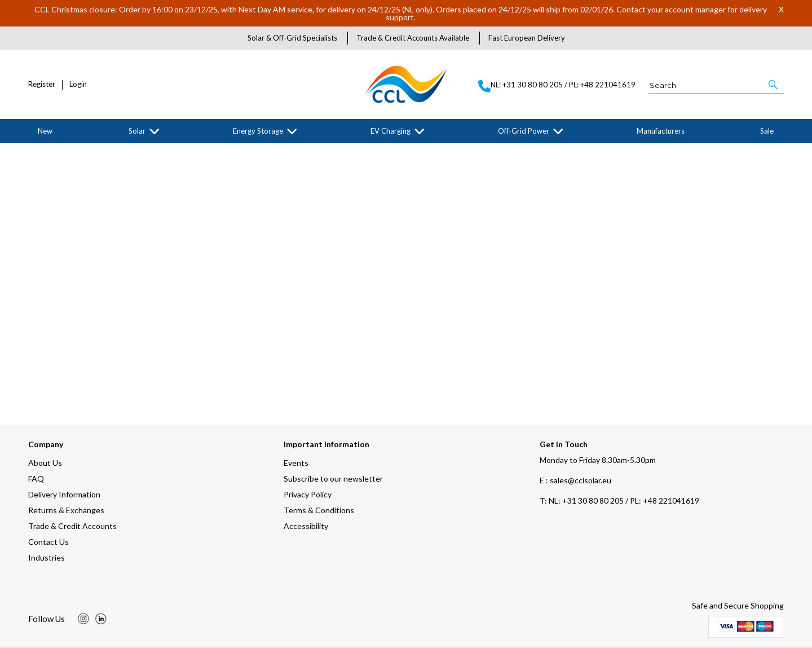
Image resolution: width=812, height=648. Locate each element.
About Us (45, 463)
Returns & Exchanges (66, 510)
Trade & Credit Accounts (72, 526)
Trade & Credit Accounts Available (413, 38)
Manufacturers (661, 131)
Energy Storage (258, 131)
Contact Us (48, 542)
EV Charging (390, 131)
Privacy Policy (308, 494)
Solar (137, 131)
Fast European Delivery (527, 38)
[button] (774, 85)
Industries (47, 557)
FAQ (36, 479)
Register (42, 84)
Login (78, 84)
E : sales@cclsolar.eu (575, 480)
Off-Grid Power (524, 131)
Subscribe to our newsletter (333, 479)
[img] (83, 619)
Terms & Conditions (319, 510)
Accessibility (306, 526)
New (45, 131)
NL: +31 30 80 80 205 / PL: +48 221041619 (619, 501)
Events (296, 463)
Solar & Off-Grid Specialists (292, 38)
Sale (767, 131)
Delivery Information (64, 494)
